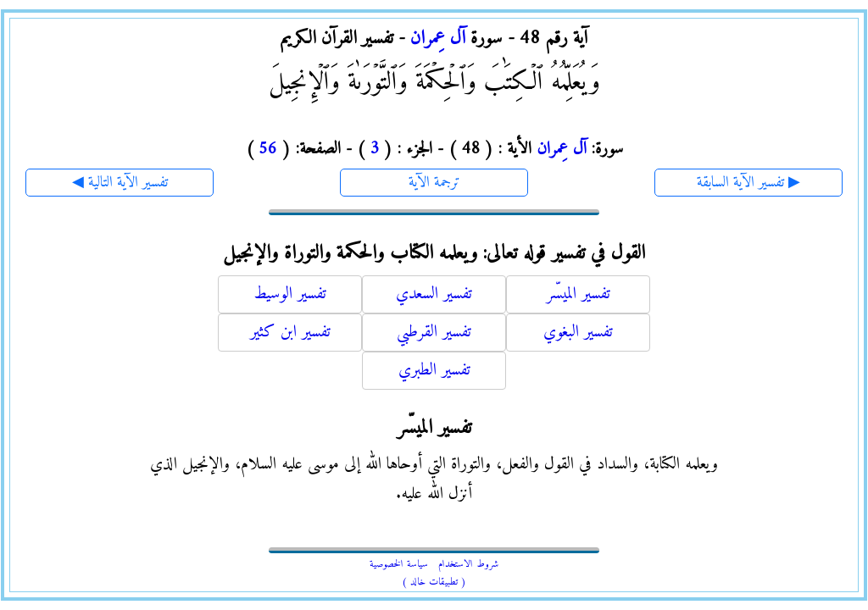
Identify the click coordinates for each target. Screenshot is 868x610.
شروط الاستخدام (468, 565)
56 (268, 150)
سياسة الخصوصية (399, 565)
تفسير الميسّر (579, 294)
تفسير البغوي (578, 333)
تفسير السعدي (434, 294)
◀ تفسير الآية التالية (120, 183)
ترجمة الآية (434, 183)
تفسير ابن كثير (290, 333)
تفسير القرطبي (434, 333)
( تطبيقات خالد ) (434, 582)
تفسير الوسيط (290, 294)
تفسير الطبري (434, 371)
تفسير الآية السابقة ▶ (748, 183)
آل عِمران (438, 39)
